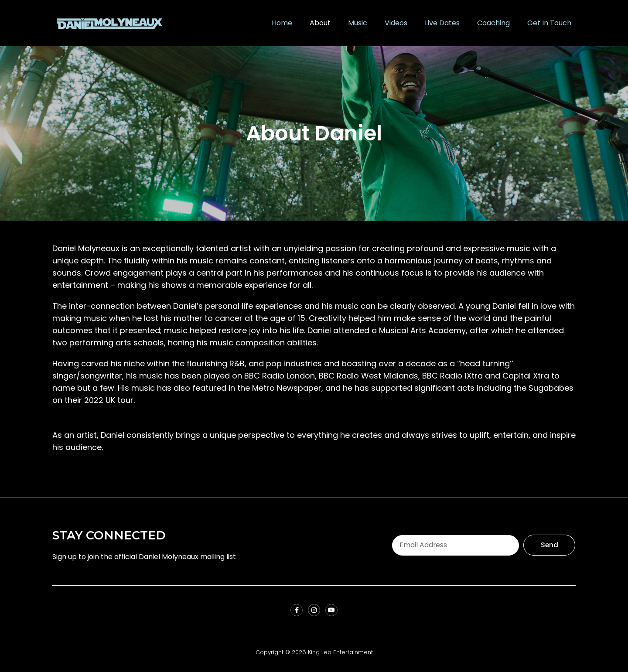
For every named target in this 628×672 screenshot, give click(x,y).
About (320, 23)
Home (282, 23)
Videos (396, 23)
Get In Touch (549, 23)
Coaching (493, 23)
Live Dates (442, 23)
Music (358, 23)
